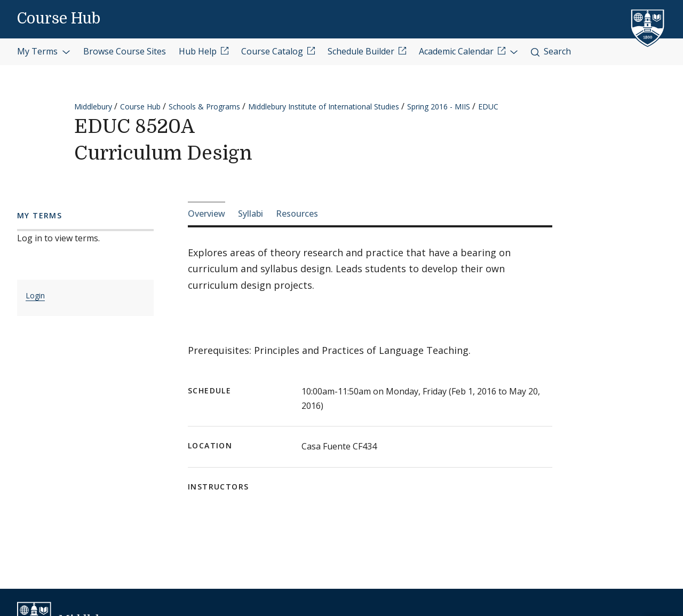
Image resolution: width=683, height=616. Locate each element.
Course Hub (59, 19)
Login (35, 295)
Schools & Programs (204, 106)
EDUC (488, 106)
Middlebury (93, 106)
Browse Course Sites (125, 51)
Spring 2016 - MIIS (439, 106)
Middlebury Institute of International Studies (324, 106)
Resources (297, 214)
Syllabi (251, 214)
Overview (207, 214)
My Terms (44, 51)
